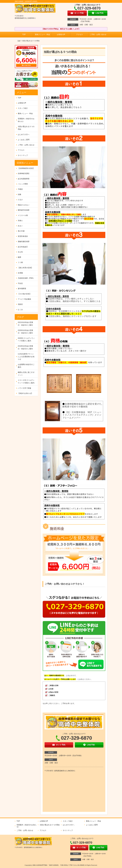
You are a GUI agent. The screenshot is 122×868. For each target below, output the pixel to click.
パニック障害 (23, 184)
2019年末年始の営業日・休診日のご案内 (25, 347)
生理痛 (20, 273)
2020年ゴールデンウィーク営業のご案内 (26, 340)
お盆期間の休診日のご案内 (26, 366)
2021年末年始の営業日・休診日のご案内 (25, 324)
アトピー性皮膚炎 (24, 299)
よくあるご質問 (24, 140)
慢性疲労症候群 (24, 210)
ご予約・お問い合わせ (98, 34)
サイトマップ (23, 155)
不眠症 (20, 189)
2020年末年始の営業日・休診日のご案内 (25, 332)
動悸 (19, 257)
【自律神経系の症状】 (26, 168)
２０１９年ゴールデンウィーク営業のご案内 (26, 382)
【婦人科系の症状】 (25, 268)
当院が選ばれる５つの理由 (26, 128)
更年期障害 (22, 289)
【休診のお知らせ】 (25, 393)
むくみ (20, 310)
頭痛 (19, 194)
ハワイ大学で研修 (24, 388)
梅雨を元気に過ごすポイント (26, 374)
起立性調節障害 (24, 179)
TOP (24, 34)
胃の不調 (21, 231)
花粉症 (20, 304)
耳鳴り (20, 221)
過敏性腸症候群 (24, 242)
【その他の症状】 (24, 294)
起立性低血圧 (23, 247)
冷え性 (20, 252)
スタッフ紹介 (23, 108)
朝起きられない (24, 205)
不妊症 (20, 283)
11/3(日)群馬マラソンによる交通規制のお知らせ (26, 357)
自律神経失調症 (24, 173)
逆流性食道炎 (23, 236)
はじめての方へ (24, 134)
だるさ (20, 200)
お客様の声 (61, 34)
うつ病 (20, 262)
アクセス (80, 34)
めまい (20, 226)
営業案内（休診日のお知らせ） (26, 120)
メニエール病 (23, 215)
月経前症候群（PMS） (26, 278)
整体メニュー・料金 (42, 34)
